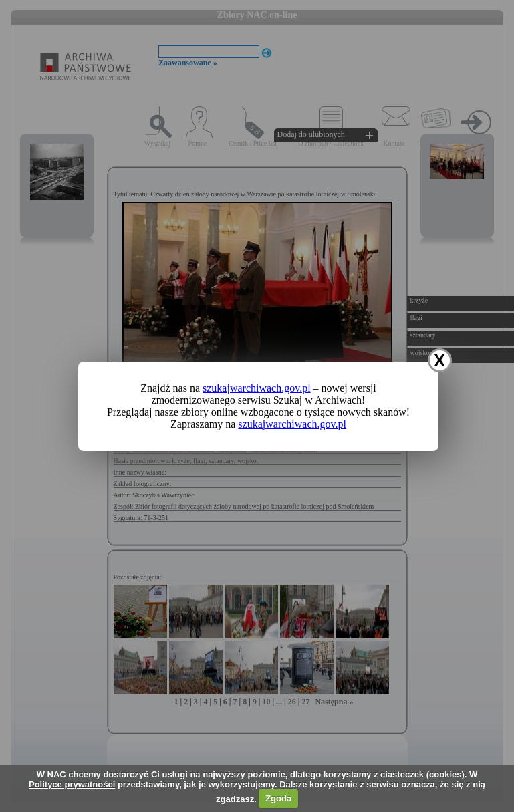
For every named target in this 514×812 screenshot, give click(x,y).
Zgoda (278, 798)
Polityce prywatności (72, 784)
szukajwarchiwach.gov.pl (257, 388)
